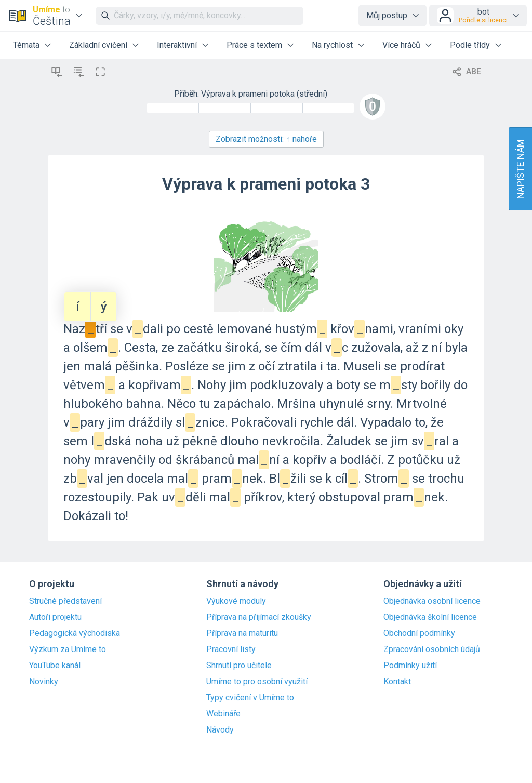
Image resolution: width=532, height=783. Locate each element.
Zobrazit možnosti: (266, 139)
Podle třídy (470, 45)
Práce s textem (254, 45)
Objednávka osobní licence (432, 601)
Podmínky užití (410, 666)
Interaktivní (177, 45)
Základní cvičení (98, 45)
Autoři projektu (55, 617)
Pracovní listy (231, 649)
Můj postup (387, 15)
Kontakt (397, 682)
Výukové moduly (236, 601)
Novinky (44, 682)
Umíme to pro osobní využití (257, 682)
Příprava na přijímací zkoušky (259, 617)
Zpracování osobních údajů (432, 649)
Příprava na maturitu (242, 633)
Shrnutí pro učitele (239, 666)
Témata (26, 45)
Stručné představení (65, 601)
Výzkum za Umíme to (68, 649)
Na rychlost (332, 45)
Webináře (223, 714)
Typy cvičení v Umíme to (250, 698)
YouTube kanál (55, 666)
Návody (220, 730)
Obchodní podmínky (419, 633)
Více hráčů (401, 45)
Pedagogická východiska (75, 633)
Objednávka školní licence (430, 617)
